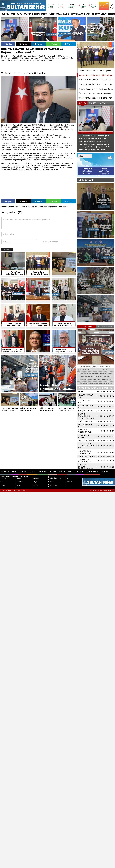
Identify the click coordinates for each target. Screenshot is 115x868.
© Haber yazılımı (102, 490)
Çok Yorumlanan (105, 327)
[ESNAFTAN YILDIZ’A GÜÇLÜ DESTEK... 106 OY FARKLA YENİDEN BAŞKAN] (38, 342)
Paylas (8, 44)
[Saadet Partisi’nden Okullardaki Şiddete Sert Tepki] (13, 265)
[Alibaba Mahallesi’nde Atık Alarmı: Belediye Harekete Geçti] (101, 29)
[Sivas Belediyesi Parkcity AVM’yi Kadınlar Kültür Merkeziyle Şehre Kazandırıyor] (64, 290)
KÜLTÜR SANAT (77, 14)
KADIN (66, 14)
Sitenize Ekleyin (20, 490)
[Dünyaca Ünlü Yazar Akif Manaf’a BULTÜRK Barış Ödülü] (13, 342)
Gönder (7, 249)
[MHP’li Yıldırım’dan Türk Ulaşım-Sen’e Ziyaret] (43, 29)
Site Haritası (6, 490)
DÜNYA (19, 14)
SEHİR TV (96, 14)
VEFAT (104, 14)
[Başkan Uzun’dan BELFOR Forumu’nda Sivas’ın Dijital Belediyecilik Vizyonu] (14, 29)
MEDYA (44, 14)
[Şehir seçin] (85, 156)
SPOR (13, 14)
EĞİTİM (87, 14)
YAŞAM (59, 14)
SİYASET (27, 14)
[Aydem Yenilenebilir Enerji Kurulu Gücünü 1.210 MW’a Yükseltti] (64, 342)
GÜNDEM (6, 14)
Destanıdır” (63, 207)
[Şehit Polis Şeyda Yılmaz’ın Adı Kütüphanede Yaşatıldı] (13, 290)
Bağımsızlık (52, 207)
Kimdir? (111, 14)
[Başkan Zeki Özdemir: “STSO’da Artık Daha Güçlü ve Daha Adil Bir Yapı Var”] (38, 316)
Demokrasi (43, 207)
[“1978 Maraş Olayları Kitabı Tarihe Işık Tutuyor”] (13, 316)
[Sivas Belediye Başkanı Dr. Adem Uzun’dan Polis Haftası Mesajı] (38, 290)
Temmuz (23, 207)
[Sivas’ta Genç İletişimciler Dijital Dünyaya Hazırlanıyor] (96, 55)
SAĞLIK (52, 14)
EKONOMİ (36, 14)
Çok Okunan (87, 327)
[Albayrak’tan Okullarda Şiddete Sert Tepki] (72, 29)
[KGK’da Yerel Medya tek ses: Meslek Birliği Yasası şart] (64, 265)
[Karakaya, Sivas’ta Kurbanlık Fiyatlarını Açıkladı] (96, 347)
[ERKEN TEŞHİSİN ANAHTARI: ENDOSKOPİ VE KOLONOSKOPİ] (64, 316)
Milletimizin (32, 207)
